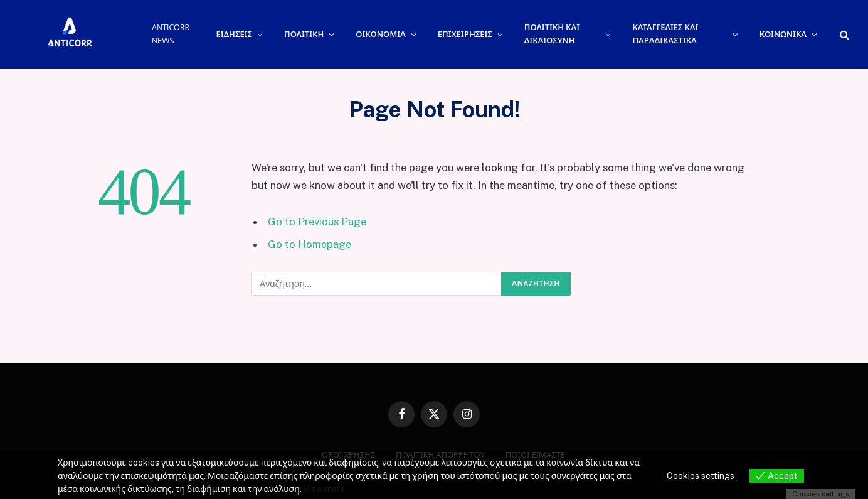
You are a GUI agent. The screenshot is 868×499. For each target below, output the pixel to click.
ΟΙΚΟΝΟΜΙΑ (381, 34)
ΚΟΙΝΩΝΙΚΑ (783, 34)
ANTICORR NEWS (171, 34)
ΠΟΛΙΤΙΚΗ (304, 34)
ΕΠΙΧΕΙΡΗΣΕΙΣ (465, 34)
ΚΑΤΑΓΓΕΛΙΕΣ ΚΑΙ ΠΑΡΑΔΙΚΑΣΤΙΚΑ (665, 34)
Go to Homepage (310, 244)
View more (324, 489)
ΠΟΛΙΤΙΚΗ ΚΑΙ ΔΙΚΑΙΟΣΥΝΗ (552, 34)
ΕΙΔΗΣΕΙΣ (234, 34)
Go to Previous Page (317, 222)
